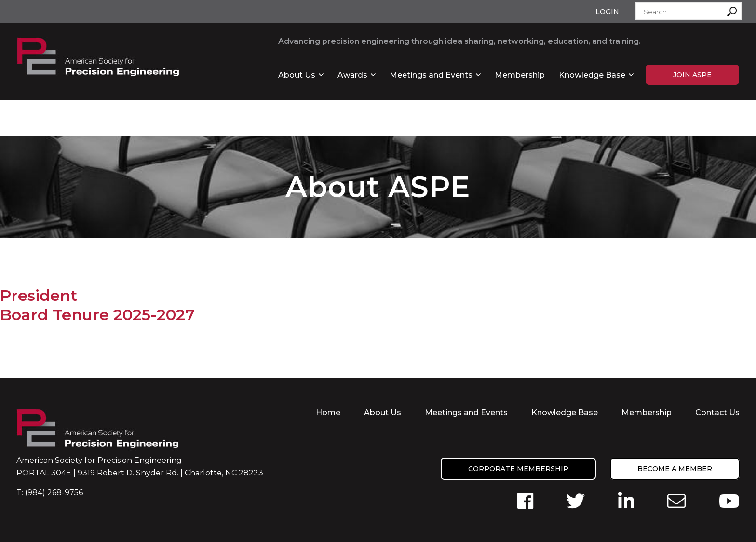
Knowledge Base (592, 75)
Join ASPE (692, 75)
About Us (297, 75)
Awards (352, 75)
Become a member (675, 469)
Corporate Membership (518, 469)
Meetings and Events (431, 75)
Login (607, 12)
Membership (520, 75)
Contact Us (717, 413)
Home (328, 413)
